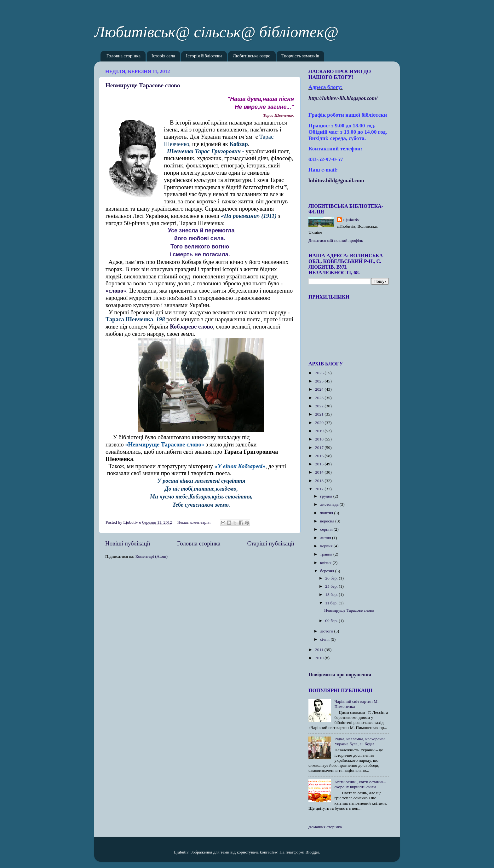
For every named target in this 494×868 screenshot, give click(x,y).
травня (327, 554)
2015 (320, 464)
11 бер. (332, 603)
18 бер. (332, 594)
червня (327, 546)
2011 (320, 650)
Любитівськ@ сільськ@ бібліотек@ (216, 32)
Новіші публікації (128, 543)
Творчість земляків (300, 56)
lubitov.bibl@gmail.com (336, 181)
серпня (327, 529)
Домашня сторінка (325, 827)
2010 (320, 658)
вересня (328, 521)
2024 (320, 389)
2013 (320, 481)
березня (328, 571)
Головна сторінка (123, 56)
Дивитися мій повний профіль (336, 240)
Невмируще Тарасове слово (143, 85)
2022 (320, 406)
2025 (320, 381)
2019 (320, 431)
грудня (327, 496)
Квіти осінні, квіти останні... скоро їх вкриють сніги (360, 784)
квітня (326, 563)
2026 (320, 373)
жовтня (327, 513)
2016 (320, 456)
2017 (320, 448)
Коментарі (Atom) (152, 556)
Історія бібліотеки (204, 56)
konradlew (268, 852)
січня (325, 639)
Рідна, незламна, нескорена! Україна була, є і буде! (360, 741)
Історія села (163, 56)
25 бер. (332, 586)
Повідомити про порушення (340, 675)
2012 (320, 489)
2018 (320, 439)
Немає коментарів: (195, 522)
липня (326, 538)
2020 (320, 423)
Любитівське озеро (252, 56)
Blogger (312, 852)
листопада (330, 504)
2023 (320, 398)
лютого (327, 631)
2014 (320, 472)
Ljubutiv (351, 220)
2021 (320, 414)
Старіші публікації (271, 543)
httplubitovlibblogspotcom (343, 98)
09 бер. (332, 621)
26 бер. (332, 578)
